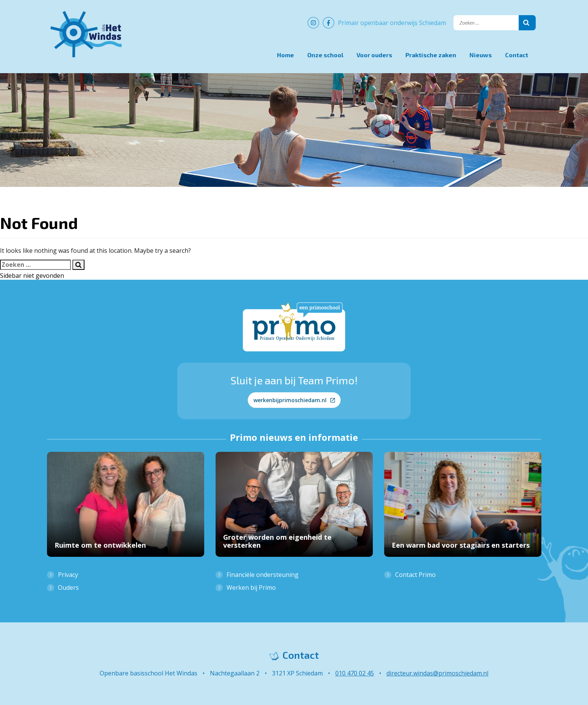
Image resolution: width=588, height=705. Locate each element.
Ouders (68, 587)
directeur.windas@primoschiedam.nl (437, 673)
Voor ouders (374, 55)
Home (285, 55)
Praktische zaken (431, 55)
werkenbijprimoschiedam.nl (294, 400)
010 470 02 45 (355, 673)
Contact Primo (415, 575)
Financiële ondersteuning (263, 575)
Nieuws (481, 55)
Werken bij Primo (251, 587)
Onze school (325, 55)
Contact (517, 55)
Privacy (68, 575)
